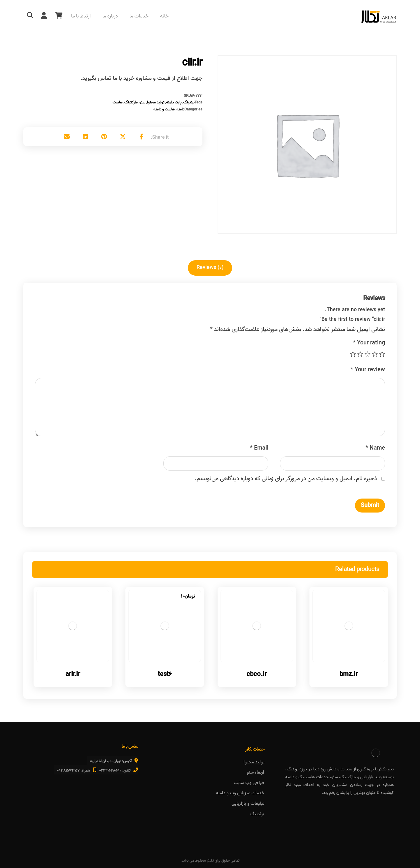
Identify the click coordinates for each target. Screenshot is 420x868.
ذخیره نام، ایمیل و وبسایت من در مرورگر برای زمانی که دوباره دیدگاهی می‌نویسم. (286, 479)
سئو (142, 102)
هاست (118, 102)
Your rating (369, 343)
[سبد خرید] (59, 15)
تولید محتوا (156, 102)
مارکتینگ (131, 102)
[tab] (210, 268)
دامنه (180, 109)
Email (259, 448)
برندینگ (189, 102)
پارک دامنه (174, 102)
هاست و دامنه (164, 109)
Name (375, 448)
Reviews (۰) (210, 268)
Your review (368, 370)
